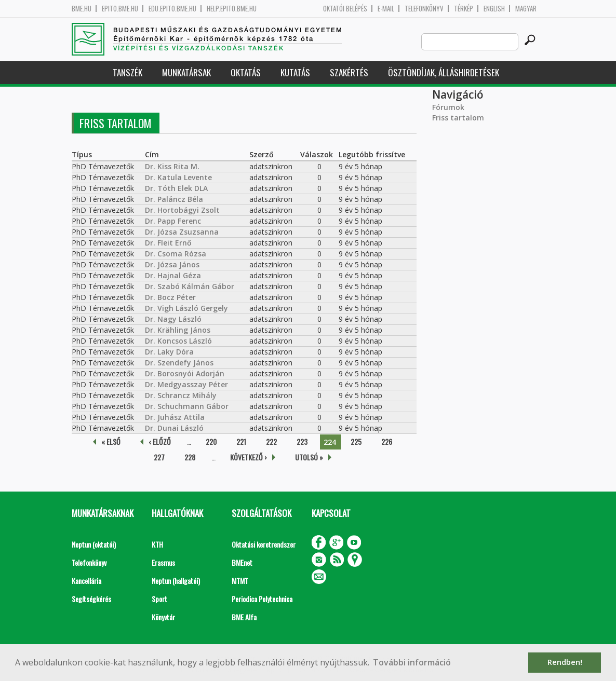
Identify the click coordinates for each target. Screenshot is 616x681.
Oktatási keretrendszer (264, 544)
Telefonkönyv (424, 9)
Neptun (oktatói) (94, 544)
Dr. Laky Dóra (169, 352)
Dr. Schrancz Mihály (181, 395)
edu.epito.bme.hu (172, 9)
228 (190, 457)
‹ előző (160, 441)
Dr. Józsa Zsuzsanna (182, 232)
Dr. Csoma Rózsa (176, 254)
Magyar (526, 9)
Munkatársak (186, 72)
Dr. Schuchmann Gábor (187, 406)
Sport (159, 599)
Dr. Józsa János (172, 264)
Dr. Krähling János (178, 330)
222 (271, 441)
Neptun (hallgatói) (176, 581)
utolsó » (309, 457)
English (494, 9)
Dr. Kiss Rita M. (172, 166)
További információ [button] (412, 662)
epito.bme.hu (120, 9)
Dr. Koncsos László (178, 341)
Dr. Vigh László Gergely (186, 308)
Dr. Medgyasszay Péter (186, 384)
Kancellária (86, 581)
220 (211, 441)
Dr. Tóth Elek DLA (176, 188)
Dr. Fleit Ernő (168, 243)
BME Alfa (244, 617)
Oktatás (246, 72)
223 (302, 441)
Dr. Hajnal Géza (173, 275)
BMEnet (242, 562)
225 (356, 441)
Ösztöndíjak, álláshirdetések (444, 72)
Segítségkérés (91, 599)
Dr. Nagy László (173, 319)
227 (159, 457)
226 (387, 441)
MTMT (240, 581)
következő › (249, 457)
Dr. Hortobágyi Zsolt (182, 210)
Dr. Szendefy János (179, 363)
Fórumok (448, 107)
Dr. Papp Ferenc (173, 221)
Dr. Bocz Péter (170, 297)
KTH (157, 544)
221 (241, 441)
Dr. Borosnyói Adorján (185, 373)
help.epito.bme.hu (232, 9)
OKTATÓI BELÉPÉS (345, 9)
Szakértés (349, 72)
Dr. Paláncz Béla (174, 199)
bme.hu (82, 9)
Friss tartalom (458, 118)
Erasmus (163, 562)
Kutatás (295, 72)
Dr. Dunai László (174, 428)
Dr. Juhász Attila (175, 417)
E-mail (386, 9)
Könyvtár (163, 617)
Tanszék (128, 72)
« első (111, 441)
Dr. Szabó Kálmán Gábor (190, 286)
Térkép (464, 9)
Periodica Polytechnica (262, 599)
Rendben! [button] (565, 662)
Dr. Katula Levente (178, 177)
